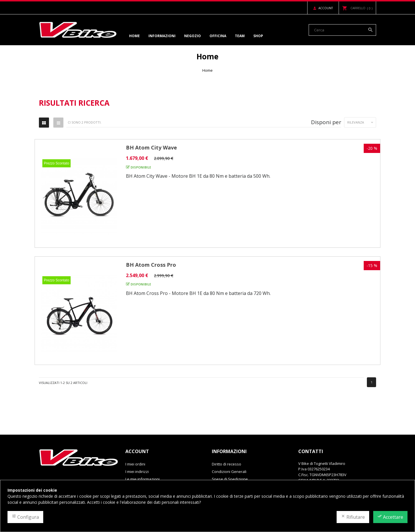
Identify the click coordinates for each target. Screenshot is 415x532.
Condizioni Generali (229, 472)
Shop (258, 36)
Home (134, 36)
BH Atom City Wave (151, 147)
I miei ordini (135, 464)
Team (240, 36)
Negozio (193, 36)
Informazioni (162, 36)
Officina (218, 36)
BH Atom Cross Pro (151, 265)
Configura (25, 517)
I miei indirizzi (137, 472)
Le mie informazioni (143, 479)
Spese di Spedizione (230, 479)
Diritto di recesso (227, 464)
